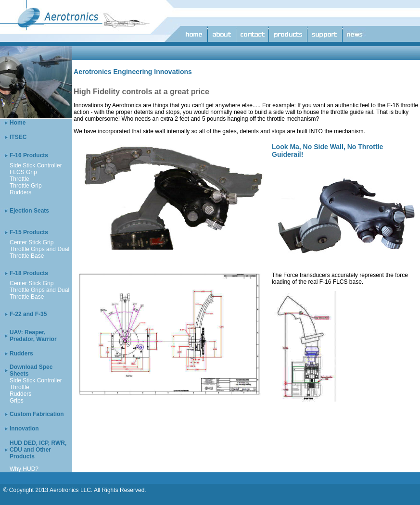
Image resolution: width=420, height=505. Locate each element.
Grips (17, 401)
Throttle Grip (26, 186)
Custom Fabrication (37, 414)
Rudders (20, 192)
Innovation (24, 429)
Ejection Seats (29, 211)
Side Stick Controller (36, 165)
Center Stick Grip (32, 242)
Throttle (19, 179)
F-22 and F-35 (28, 314)
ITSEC (18, 137)
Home (18, 123)
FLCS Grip (23, 172)
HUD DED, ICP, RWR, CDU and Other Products (38, 450)
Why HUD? (24, 469)
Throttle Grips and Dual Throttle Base (39, 252)
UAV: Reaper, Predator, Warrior (33, 336)
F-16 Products (29, 155)
